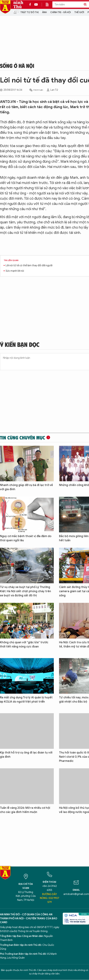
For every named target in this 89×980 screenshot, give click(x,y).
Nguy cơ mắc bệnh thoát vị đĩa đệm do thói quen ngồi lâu (26, 538)
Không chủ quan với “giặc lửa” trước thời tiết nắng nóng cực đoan (24, 644)
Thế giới (79, 12)
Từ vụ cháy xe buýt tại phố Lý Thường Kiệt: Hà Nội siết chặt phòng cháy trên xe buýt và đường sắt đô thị (25, 591)
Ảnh (44, 12)
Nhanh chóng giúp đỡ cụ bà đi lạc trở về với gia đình (26, 487)
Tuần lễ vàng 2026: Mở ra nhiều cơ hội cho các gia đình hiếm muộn (25, 810)
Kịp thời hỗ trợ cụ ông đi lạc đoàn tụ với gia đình (26, 755)
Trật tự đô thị (29, 12)
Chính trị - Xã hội (61, 12)
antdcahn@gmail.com (76, 894)
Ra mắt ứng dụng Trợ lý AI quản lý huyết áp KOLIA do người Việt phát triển (26, 700)
